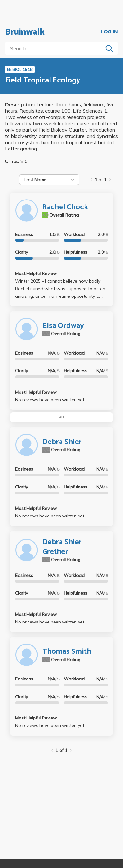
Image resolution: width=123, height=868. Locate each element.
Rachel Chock (65, 207)
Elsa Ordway (63, 326)
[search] (55, 48)
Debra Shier (62, 442)
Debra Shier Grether (62, 547)
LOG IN (109, 32)
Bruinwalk (25, 32)
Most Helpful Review (36, 273)
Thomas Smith (67, 652)
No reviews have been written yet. (50, 400)
